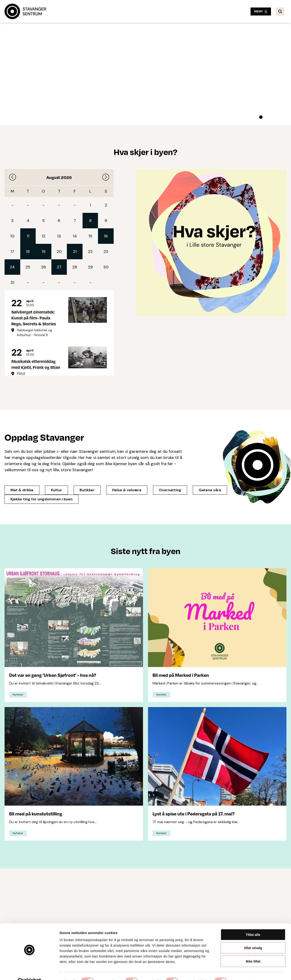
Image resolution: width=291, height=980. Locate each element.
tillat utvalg (253, 938)
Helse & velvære (127, 490)
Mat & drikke (22, 490)
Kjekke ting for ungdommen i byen (41, 499)
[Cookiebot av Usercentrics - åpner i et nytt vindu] (29, 971)
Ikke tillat (253, 951)
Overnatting (170, 490)
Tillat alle (253, 924)
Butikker (87, 490)
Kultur (56, 490)
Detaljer (242, 971)
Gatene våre (210, 490)
